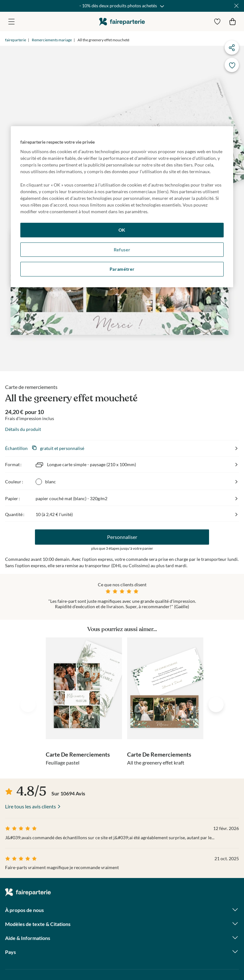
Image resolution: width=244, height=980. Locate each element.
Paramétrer (122, 269)
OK (122, 230)
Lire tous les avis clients (30, 806)
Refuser (122, 250)
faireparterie (122, 21)
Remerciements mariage (52, 40)
